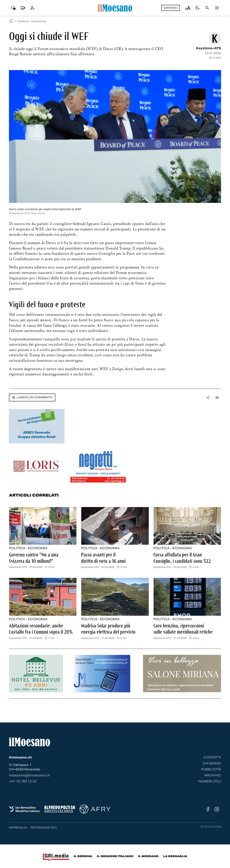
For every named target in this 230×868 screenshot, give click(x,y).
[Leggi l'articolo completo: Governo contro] (43, 526)
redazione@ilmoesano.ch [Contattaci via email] (30, 775)
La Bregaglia (175, 856)
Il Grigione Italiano (115, 856)
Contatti (212, 757)
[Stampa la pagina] (217, 397)
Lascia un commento (32, 397)
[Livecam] (23, 8)
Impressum (18, 828)
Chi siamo (212, 763)
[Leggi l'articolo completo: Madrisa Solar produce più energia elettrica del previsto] (115, 597)
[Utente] (33, 8)
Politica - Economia (32, 21)
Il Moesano (148, 856)
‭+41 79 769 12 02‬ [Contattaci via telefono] (23, 781)
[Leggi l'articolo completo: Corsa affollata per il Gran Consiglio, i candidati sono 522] (187, 526)
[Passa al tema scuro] (197, 8)
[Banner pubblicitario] (37, 426)
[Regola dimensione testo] (188, 8)
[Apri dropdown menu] (208, 397)
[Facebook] (208, 809)
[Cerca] (207, 8)
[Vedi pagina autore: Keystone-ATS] (215, 38)
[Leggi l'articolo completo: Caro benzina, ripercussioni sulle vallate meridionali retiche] (187, 597)
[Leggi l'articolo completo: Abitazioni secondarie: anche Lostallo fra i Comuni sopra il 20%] (43, 597)
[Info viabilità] (13, 8)
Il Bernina (83, 856)
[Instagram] (217, 809)
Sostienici (171, 8)
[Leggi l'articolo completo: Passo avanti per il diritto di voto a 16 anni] (115, 526)
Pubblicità (211, 769)
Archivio (213, 775)
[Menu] (217, 8)
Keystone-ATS (209, 48)
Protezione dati (44, 828)
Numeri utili (210, 781)
